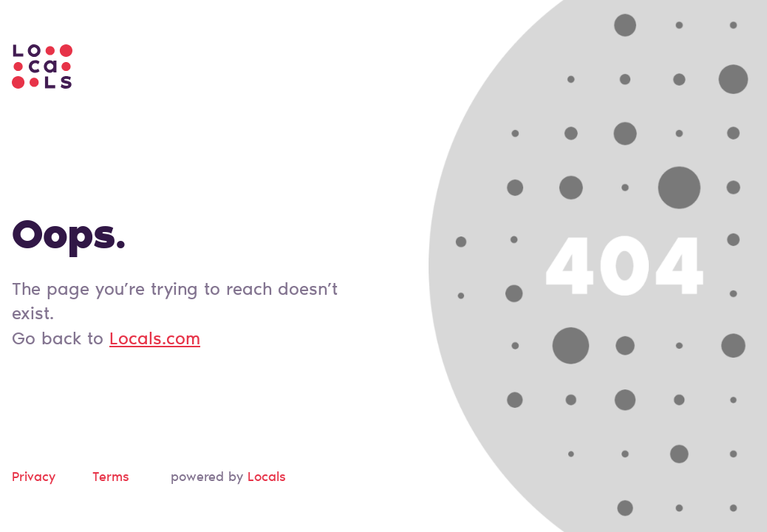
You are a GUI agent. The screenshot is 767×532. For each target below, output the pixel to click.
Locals (267, 478)
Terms (111, 478)
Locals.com (155, 340)
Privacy (34, 478)
